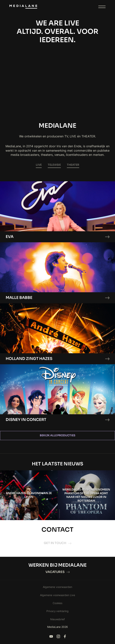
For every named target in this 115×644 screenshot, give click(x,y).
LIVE (39, 165)
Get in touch (58, 543)
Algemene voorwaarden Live (58, 595)
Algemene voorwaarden (57, 587)
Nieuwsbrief (58, 619)
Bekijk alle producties (58, 435)
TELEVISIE (54, 165)
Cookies (58, 603)
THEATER (73, 165)
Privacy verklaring (58, 611)
